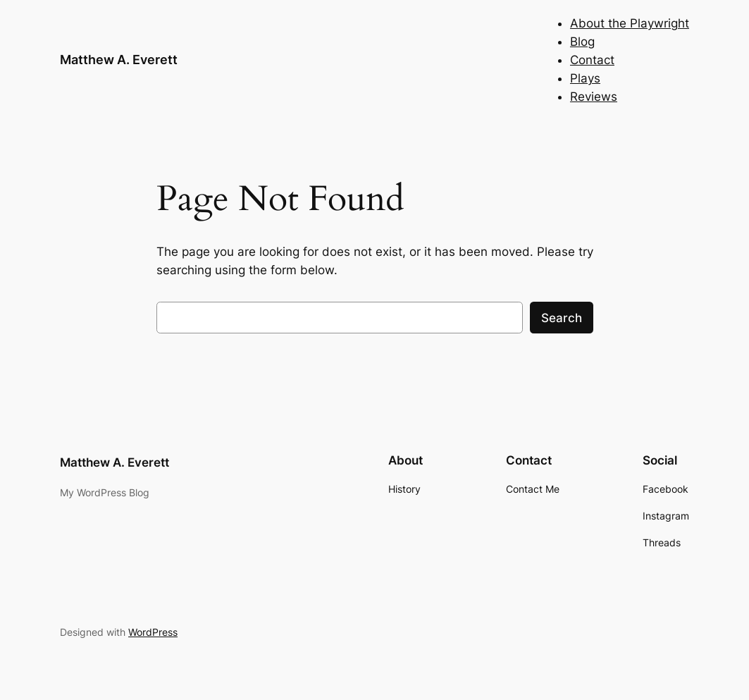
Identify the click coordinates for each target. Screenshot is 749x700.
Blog (582, 42)
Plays (585, 78)
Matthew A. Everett (119, 60)
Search (562, 318)
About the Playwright (630, 23)
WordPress (153, 632)
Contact (592, 60)
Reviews (594, 97)
